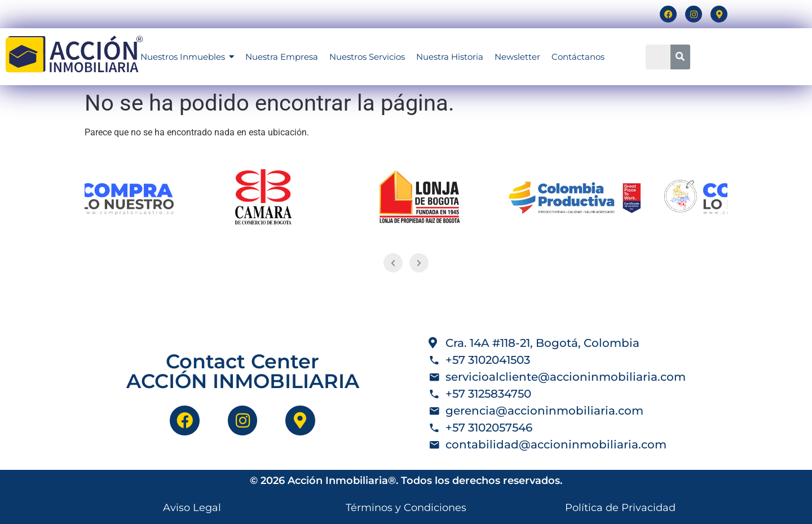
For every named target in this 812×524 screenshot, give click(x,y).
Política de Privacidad (620, 508)
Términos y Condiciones (406, 508)
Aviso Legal (192, 508)
